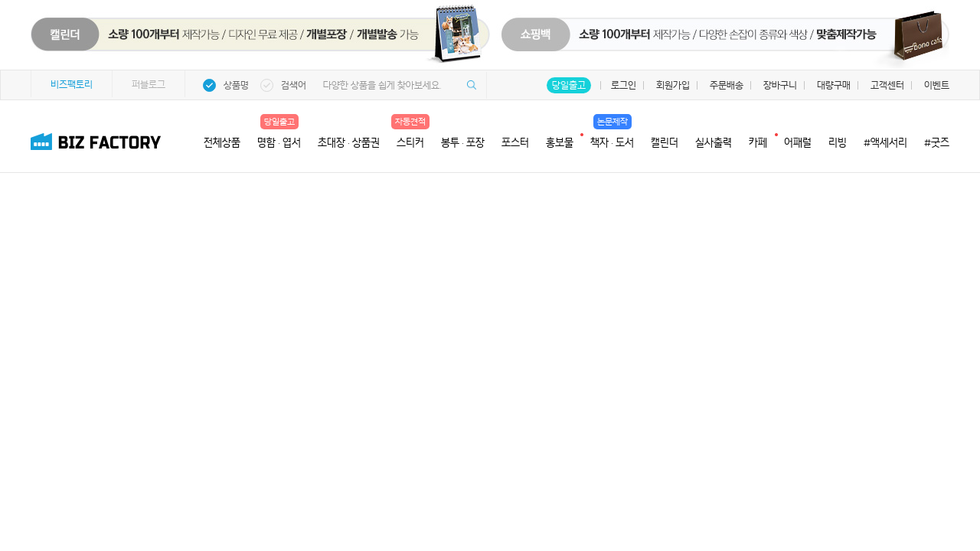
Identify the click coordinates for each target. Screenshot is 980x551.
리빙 (838, 142)
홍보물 (560, 141)
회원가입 (673, 85)
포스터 (515, 142)
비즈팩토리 (72, 85)
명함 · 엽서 (279, 142)
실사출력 (714, 142)
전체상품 (222, 142)
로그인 (624, 85)
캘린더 (665, 142)
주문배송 (727, 85)
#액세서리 (885, 142)
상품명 (236, 85)
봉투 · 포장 (463, 142)
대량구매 (834, 85)
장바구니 (780, 85)
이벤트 (937, 85)
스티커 (410, 142)
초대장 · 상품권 (349, 142)
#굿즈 (937, 142)
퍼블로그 (149, 85)
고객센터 (887, 85)
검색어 (294, 85)
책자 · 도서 (612, 142)
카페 (758, 141)
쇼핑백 (731, 42)
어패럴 (798, 142)
